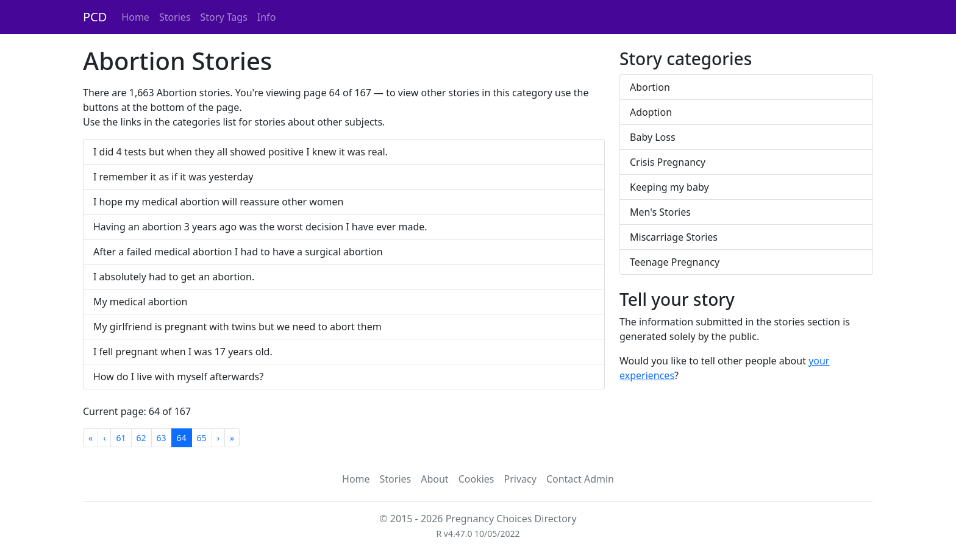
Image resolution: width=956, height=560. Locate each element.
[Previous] (104, 438)
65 (202, 438)
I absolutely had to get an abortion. (174, 277)
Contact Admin (580, 479)
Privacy (520, 479)
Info (267, 17)
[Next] (218, 438)
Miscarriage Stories (674, 237)
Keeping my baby (669, 187)
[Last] (232, 438)
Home (135, 17)
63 (162, 438)
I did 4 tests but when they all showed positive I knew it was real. (241, 152)
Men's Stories (660, 212)
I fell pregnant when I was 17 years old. (183, 352)
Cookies (476, 479)
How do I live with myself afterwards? (178, 377)
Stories (175, 17)
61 (121, 438)
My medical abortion (140, 302)
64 (182, 438)
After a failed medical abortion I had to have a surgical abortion (238, 252)
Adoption (651, 112)
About (434, 479)
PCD (95, 17)
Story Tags (224, 17)
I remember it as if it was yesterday (173, 177)
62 (141, 438)
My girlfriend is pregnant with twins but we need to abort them (237, 327)
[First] (91, 438)
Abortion (650, 87)
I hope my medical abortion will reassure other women (218, 202)
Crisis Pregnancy (668, 162)
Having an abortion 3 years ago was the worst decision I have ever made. (260, 227)
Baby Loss (653, 137)
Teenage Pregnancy (675, 262)
